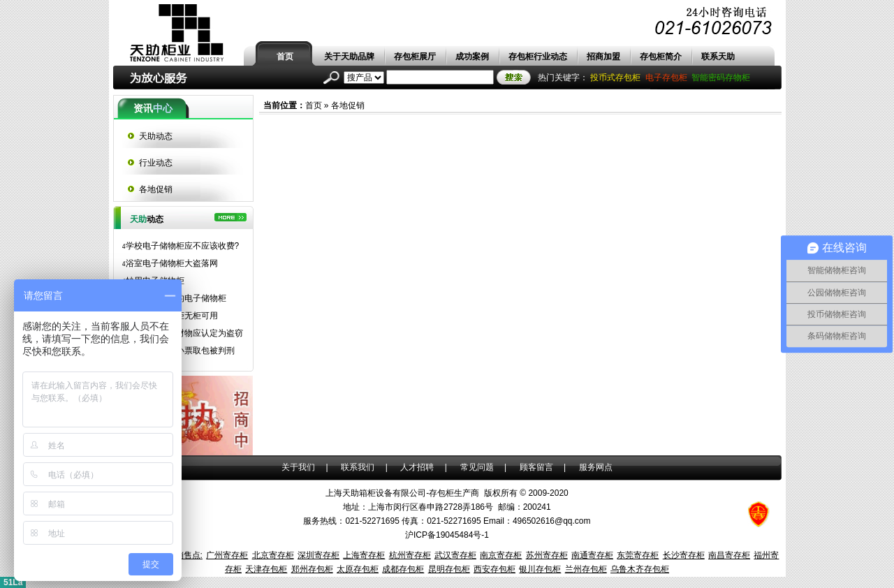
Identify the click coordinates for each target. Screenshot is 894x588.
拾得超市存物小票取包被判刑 (178, 351)
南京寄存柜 (501, 555)
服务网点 (596, 467)
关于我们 (298, 467)
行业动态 (156, 163)
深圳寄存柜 (318, 555)
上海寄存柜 (364, 555)
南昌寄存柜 (729, 555)
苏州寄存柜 (547, 555)
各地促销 (348, 105)
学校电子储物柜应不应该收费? (181, 246)
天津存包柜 (266, 569)
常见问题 (477, 467)
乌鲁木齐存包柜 (640, 569)
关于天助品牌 (349, 57)
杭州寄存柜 (410, 555)
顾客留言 (536, 467)
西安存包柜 (494, 569)
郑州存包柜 (312, 569)
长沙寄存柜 (684, 555)
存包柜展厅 (415, 57)
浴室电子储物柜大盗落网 (170, 263)
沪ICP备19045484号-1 (447, 535)
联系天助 (718, 57)
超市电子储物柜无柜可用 (170, 316)
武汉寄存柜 (455, 555)
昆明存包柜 (449, 569)
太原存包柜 (358, 569)
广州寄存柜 (227, 555)
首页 (285, 57)
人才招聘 (417, 467)
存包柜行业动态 (538, 57)
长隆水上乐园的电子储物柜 (174, 298)
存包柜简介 (661, 57)
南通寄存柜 (592, 555)
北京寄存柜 (273, 555)
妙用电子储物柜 (153, 281)
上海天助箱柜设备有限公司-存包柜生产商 (402, 493)
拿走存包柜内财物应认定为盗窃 (183, 333)
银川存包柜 (540, 569)
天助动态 (156, 136)
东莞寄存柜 (638, 555)
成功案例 (472, 57)
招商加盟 (603, 57)
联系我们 (358, 467)
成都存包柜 (403, 569)
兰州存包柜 (586, 569)
